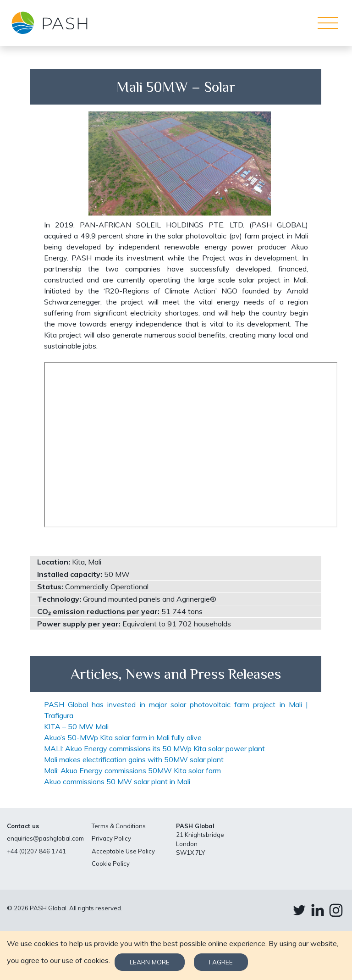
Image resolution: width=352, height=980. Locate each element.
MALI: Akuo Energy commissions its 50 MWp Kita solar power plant (154, 748)
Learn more (150, 962)
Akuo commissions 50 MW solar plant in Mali (117, 781)
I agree (221, 962)
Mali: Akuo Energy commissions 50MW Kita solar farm (132, 770)
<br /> (191, 445)
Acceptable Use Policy (123, 851)
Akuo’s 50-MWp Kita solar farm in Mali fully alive (123, 737)
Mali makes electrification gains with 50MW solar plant (134, 759)
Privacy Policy (111, 838)
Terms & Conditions (119, 826)
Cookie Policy (111, 864)
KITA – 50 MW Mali (76, 726)
